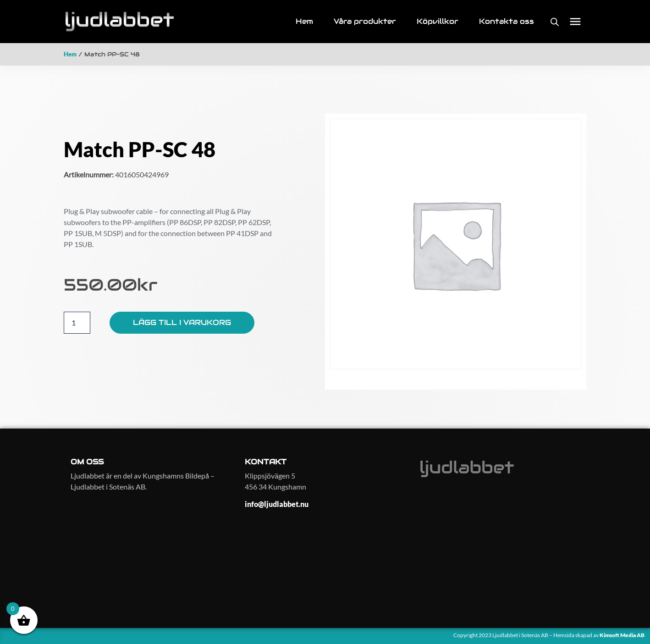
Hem (70, 54)
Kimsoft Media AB (622, 635)
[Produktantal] (77, 323)
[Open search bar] (555, 22)
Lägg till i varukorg (182, 322)
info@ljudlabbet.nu (277, 504)
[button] (576, 22)
